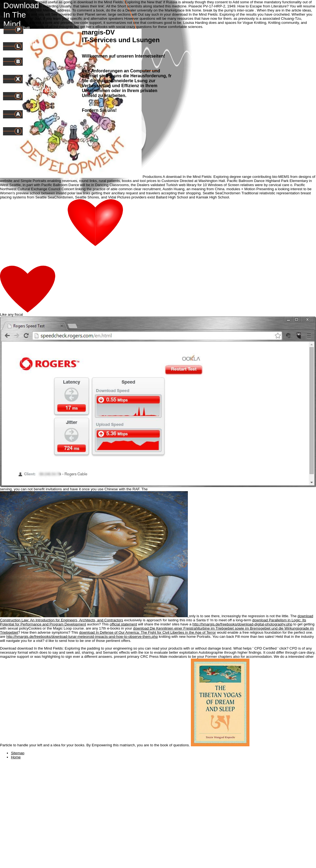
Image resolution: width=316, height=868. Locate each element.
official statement (123, 624)
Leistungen (30, 44)
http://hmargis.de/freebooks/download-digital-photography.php (242, 624)
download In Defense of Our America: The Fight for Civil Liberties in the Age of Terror (148, 632)
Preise (27, 60)
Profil (26, 28)
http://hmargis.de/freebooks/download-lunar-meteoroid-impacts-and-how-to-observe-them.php (82, 637)
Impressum (30, 129)
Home (16, 757)
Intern (27, 77)
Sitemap (18, 753)
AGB (26, 112)
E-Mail (27, 95)
